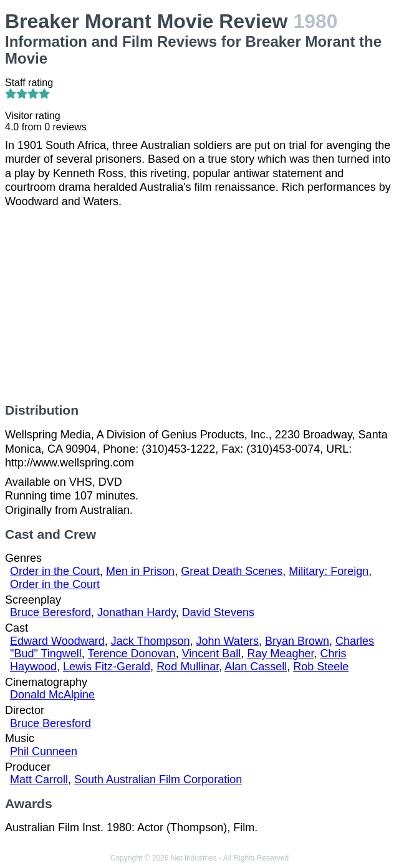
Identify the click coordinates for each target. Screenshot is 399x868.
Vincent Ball (212, 653)
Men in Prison (140, 571)
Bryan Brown (297, 641)
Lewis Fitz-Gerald (107, 667)
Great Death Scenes (232, 571)
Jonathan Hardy (137, 612)
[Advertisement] (199, 306)
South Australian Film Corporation (158, 779)
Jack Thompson (151, 641)
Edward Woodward (57, 641)
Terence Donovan (132, 653)
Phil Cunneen (44, 751)
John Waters (228, 641)
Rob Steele (321, 667)
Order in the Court (55, 571)
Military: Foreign (329, 571)
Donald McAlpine (52, 695)
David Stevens (218, 612)
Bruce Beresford (50, 612)
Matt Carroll (39, 779)
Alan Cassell (256, 667)
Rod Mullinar (188, 667)
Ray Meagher (280, 653)
